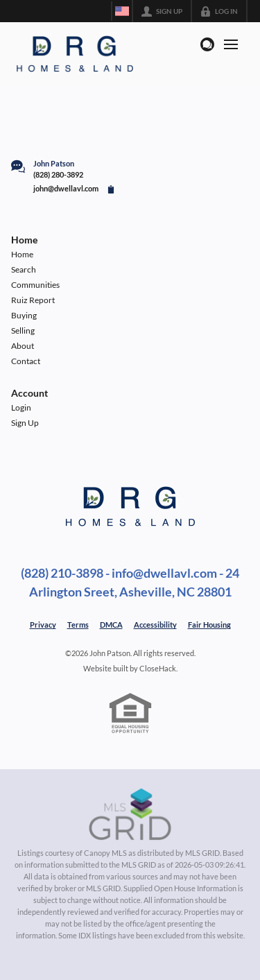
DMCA (111, 625)
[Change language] (122, 11)
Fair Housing (209, 625)
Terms (78, 625)
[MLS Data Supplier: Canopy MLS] (130, 815)
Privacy (43, 625)
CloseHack (158, 668)
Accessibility (155, 625)
